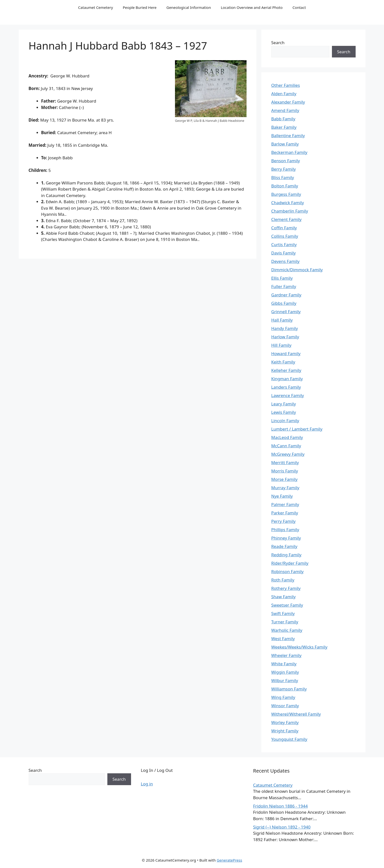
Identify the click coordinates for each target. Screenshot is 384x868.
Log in (147, 784)
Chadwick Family (288, 203)
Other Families (286, 85)
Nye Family (282, 496)
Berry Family (283, 169)
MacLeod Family (287, 437)
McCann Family (286, 446)
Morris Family (285, 471)
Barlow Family (285, 144)
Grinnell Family (286, 312)
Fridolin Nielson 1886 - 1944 (280, 806)
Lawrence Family (288, 395)
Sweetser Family (287, 605)
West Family (283, 639)
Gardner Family (286, 295)
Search (278, 43)
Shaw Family (283, 597)
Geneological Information (189, 7)
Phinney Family (286, 538)
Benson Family (286, 161)
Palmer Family (285, 504)
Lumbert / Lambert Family (297, 429)
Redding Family (286, 555)
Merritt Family (285, 462)
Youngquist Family (289, 739)
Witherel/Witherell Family (296, 714)
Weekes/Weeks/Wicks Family (299, 647)
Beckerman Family (289, 152)
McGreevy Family (288, 454)
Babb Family (283, 119)
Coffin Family (284, 228)
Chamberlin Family (290, 211)
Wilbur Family (285, 680)
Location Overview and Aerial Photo (252, 7)
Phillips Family (285, 530)
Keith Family (283, 362)
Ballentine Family (288, 136)
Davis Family (283, 253)
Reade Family (284, 546)
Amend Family (285, 110)
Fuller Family (284, 286)
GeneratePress (229, 860)
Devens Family (285, 261)
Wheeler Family (286, 655)
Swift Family (283, 613)
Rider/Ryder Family (290, 563)
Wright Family (285, 731)
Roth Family (283, 580)
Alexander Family (288, 102)
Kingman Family (287, 379)
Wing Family (283, 697)
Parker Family (285, 513)
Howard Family (286, 353)
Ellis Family (282, 278)
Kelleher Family (286, 370)
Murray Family (285, 488)
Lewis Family (284, 412)
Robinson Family (287, 571)
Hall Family (282, 320)
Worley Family (285, 722)
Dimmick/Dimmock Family (297, 270)
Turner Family (285, 622)
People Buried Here (140, 7)
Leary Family (284, 404)
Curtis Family (284, 244)
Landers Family (286, 387)
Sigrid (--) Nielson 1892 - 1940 (282, 827)
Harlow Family (285, 337)
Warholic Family (287, 630)
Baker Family (284, 127)
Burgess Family (286, 194)
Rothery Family (286, 588)
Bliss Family (283, 177)
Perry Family (283, 521)
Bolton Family (285, 186)
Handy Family (285, 328)
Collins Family (285, 236)
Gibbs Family (284, 303)
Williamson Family (289, 689)
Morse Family (284, 479)
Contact (299, 7)
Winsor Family (285, 706)
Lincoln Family (285, 421)
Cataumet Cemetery (96, 7)
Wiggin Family (285, 672)
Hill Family (281, 345)
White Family (284, 664)
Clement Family (286, 219)
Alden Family (284, 94)
